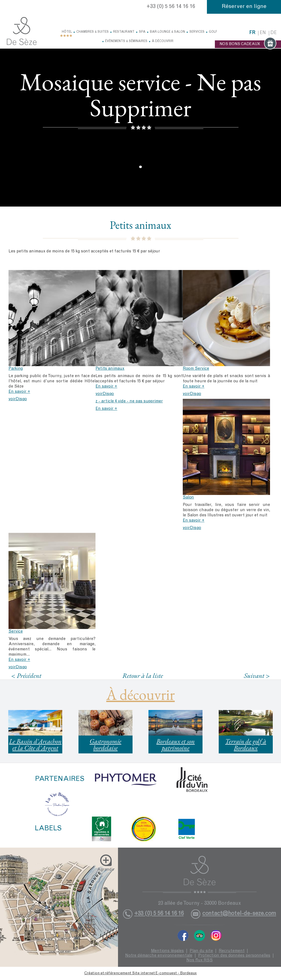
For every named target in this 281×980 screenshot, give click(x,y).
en (263, 33)
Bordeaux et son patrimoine (176, 744)
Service (16, 632)
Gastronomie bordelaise (105, 744)
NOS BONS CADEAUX (248, 44)
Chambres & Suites (92, 32)
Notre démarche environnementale (159, 956)
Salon (188, 498)
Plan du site (201, 951)
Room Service (196, 369)
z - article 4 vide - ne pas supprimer (129, 401)
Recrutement (232, 951)
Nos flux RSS (199, 960)
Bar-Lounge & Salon (167, 32)
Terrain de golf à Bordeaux (246, 744)
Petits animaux (110, 369)
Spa (142, 32)
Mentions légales (167, 951)
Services (197, 32)
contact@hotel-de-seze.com (239, 914)
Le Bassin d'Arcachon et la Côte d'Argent (35, 744)
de (273, 33)
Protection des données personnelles (234, 956)
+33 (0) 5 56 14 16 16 (171, 7)
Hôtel (67, 32)
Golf (213, 32)
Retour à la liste (143, 675)
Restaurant (124, 32)
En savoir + (19, 392)
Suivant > (257, 676)
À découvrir (163, 41)
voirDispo (18, 399)
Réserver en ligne (244, 7)
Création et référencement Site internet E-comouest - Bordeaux (140, 973)
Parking (16, 369)
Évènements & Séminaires (126, 41)
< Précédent (26, 676)
